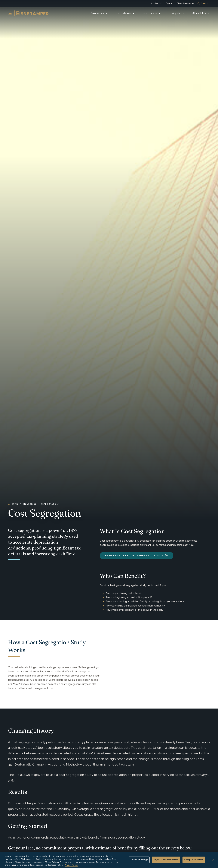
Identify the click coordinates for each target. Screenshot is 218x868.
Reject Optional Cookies (166, 860)
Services (98, 13)
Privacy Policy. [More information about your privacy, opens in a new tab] (71, 865)
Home (13, 504)
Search (203, 3)
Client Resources (185, 3)
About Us (199, 13)
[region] (109, 860)
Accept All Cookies (194, 860)
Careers (170, 3)
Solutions (150, 13)
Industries (123, 13)
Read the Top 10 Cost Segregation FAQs (134, 555)
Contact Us (157, 3)
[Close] (213, 860)
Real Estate (48, 504)
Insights (175, 13)
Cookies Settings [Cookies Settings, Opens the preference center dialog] (139, 860)
